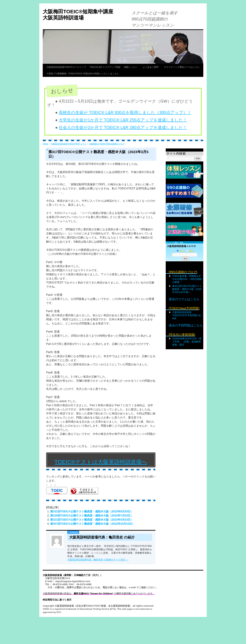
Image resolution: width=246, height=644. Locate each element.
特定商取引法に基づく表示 (57, 600)
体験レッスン (132, 67)
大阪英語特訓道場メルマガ (181, 246)
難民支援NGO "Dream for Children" (94, 594)
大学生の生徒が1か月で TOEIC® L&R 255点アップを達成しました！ (123, 120)
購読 (180, 251)
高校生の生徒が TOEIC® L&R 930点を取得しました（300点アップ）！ (125, 112)
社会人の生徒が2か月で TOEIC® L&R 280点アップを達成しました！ (123, 127)
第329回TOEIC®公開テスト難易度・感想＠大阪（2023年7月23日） (92, 516)
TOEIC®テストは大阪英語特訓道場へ (101, 462)
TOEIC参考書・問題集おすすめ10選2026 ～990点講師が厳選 (187, 279)
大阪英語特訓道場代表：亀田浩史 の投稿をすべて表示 (98, 560)
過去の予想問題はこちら (186, 325)
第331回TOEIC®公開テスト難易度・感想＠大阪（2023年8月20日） (92, 511)
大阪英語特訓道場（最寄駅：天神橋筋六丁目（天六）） (73, 575)
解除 (190, 251)
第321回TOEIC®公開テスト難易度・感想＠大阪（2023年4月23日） (92, 520)
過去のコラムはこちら (184, 299)
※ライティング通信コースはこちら (182, 67)
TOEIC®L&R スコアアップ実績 (105, 67)
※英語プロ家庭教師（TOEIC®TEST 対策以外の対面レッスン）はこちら (83, 74)
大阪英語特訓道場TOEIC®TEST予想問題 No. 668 (187, 315)
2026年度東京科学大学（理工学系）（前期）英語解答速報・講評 (187, 342)
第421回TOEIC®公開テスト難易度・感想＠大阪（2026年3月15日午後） (187, 289)
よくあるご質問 (152, 67)
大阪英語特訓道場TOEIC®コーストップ (66, 67)
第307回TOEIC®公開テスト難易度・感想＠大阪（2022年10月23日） (92, 524)
